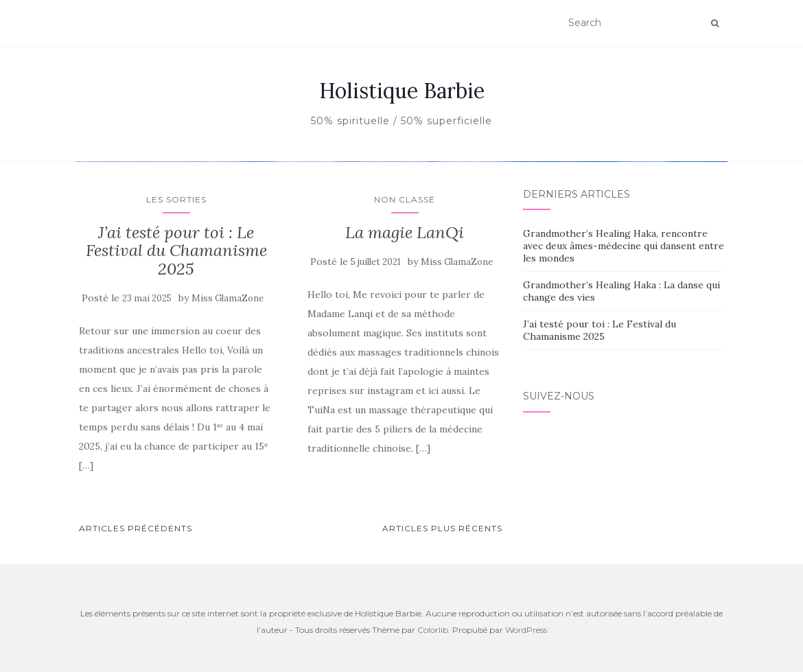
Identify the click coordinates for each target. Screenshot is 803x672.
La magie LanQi (405, 582)
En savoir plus (402, 415)
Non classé (402, 325)
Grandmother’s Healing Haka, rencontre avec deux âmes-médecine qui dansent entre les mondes (624, 595)
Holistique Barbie (402, 91)
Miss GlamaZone (228, 648)
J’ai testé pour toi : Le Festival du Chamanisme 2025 (176, 600)
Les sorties (176, 549)
